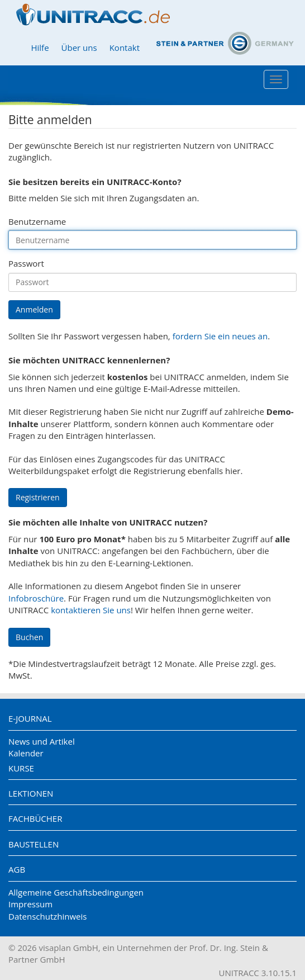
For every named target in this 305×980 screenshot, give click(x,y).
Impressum (30, 904)
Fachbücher (35, 818)
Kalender (26, 753)
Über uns (79, 48)
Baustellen (34, 844)
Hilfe (40, 48)
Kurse (21, 768)
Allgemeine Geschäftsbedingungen (76, 892)
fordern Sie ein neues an (220, 336)
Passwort (26, 263)
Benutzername (37, 221)
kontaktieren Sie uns (91, 610)
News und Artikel (42, 741)
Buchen (29, 637)
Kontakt (125, 48)
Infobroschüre (36, 598)
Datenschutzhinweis (47, 916)
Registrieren (38, 497)
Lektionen (31, 793)
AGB (17, 869)
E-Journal (30, 718)
